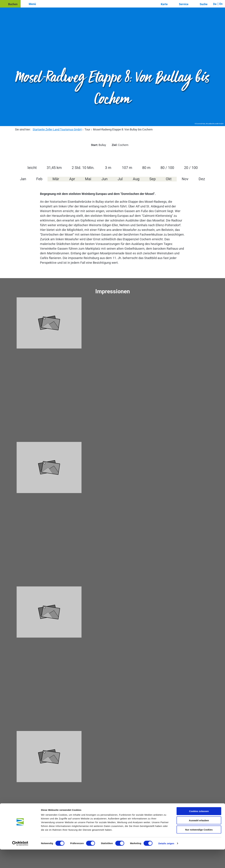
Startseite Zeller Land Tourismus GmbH (57, 129)
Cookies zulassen (199, 830)
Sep (152, 179)
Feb (39, 179)
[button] (10, 4)
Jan (23, 179)
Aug (136, 179)
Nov (185, 179)
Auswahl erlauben (199, 839)
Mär (56, 179)
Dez (202, 179)
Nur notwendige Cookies (199, 848)
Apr (72, 179)
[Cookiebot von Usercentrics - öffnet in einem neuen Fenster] (20, 862)
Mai (88, 179)
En (221, 4)
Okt (169, 179)
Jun (104, 179)
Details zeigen (166, 862)
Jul (120, 179)
